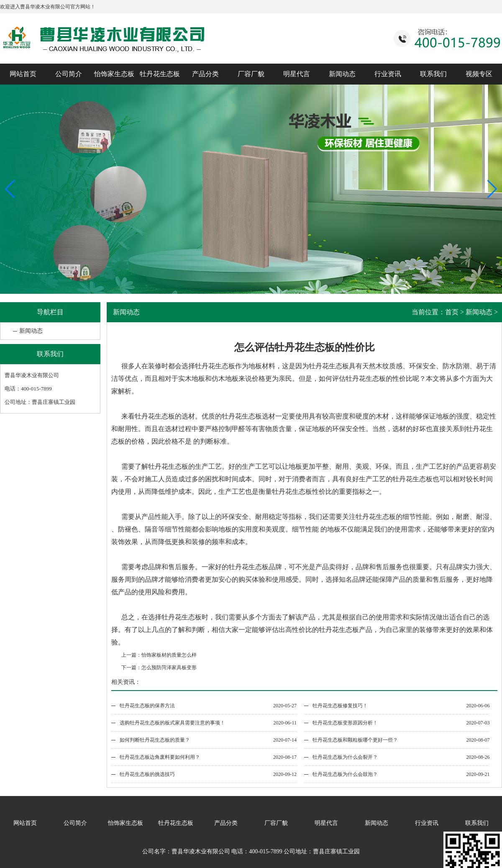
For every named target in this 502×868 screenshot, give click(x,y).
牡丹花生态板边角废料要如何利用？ (160, 757)
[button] (492, 189)
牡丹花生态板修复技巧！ (340, 706)
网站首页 (23, 74)
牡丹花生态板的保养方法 (147, 706)
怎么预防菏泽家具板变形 (169, 668)
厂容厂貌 (251, 74)
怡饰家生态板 (114, 74)
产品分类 (205, 74)
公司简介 (69, 74)
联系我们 (433, 74)
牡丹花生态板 (160, 74)
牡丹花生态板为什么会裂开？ (345, 757)
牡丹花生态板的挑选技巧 (147, 774)
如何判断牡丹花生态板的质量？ (155, 740)
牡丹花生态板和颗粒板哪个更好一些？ (355, 740)
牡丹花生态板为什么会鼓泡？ (345, 774)
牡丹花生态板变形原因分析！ (345, 723)
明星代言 (297, 74)
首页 (452, 312)
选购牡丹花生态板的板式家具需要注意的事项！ (172, 723)
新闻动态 (342, 74)
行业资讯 (388, 74)
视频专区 (479, 74)
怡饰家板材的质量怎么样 (169, 655)
